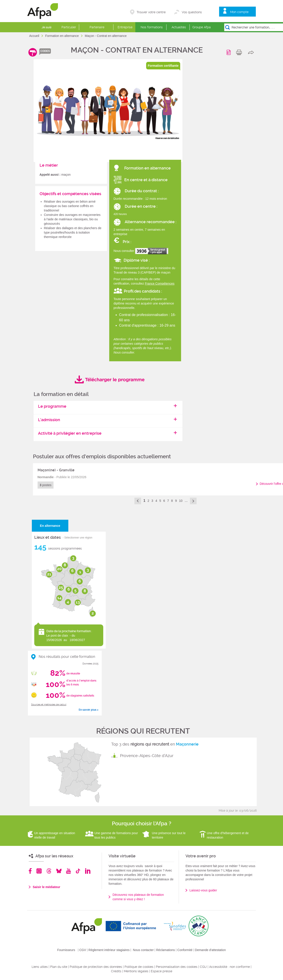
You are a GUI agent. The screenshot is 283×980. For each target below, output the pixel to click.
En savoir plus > (89, 710)
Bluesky (59, 871)
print (240, 52)
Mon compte (239, 12)
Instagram (39, 871)
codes (45, 51)
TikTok (78, 871)
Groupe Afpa (202, 27)
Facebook (30, 871)
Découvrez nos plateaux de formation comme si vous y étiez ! (138, 897)
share (252, 52)
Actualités (179, 27)
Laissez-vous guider (203, 890)
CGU (203, 967)
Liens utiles (40, 967)
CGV (83, 950)
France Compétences (160, 284)
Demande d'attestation (210, 950)
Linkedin (88, 871)
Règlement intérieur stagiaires (109, 950)
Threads (49, 871)
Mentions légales (136, 971)
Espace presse (162, 971)
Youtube (68, 871)
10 (181, 501)
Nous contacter (143, 950)
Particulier (69, 27)
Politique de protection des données (96, 967)
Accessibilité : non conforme (229, 967)
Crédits (116, 971)
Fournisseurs (66, 950)
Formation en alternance (62, 36)
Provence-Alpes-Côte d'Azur (147, 756)
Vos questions (192, 12)
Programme (229, 52)
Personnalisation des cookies (177, 967)
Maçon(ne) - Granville (56, 470)
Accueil (35, 36)
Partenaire (97, 27)
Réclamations (165, 950)
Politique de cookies (139, 967)
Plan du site (59, 967)
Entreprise (125, 27)
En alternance (50, 526)
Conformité (185, 950)
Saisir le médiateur (47, 887)
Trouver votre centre (151, 12)
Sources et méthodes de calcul (49, 705)
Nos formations (152, 27)
